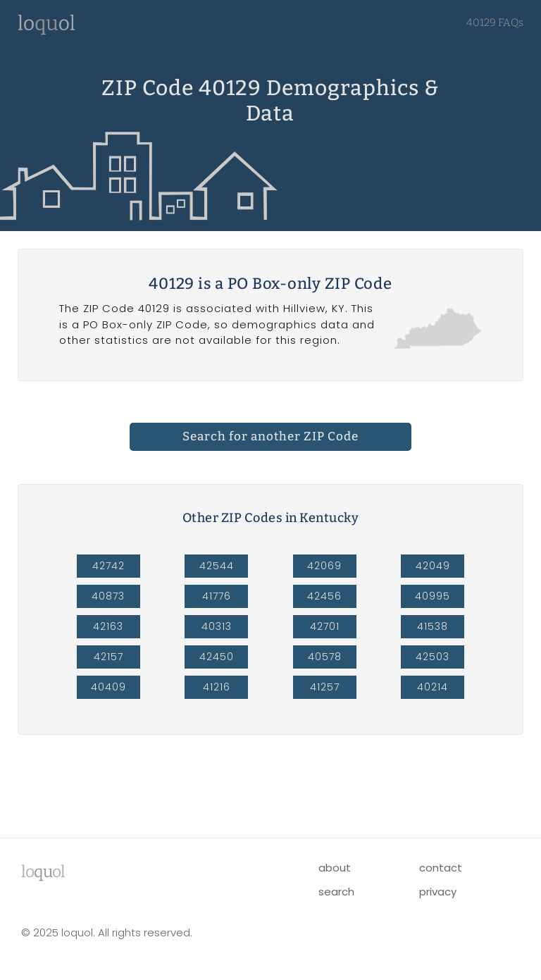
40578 (325, 657)
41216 (217, 687)
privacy (438, 892)
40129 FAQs (495, 23)
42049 (433, 566)
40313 (217, 626)
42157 (108, 657)
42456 (324, 596)
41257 (325, 687)
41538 (433, 626)
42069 (324, 566)
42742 (108, 566)
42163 (108, 626)
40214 (433, 687)
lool (43, 872)
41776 (217, 596)
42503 (433, 657)
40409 (108, 687)
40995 (433, 596)
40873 (108, 596)
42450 (217, 657)
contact (441, 868)
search (336, 892)
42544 (217, 566)
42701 (325, 626)
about (335, 868)
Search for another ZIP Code (270, 436)
